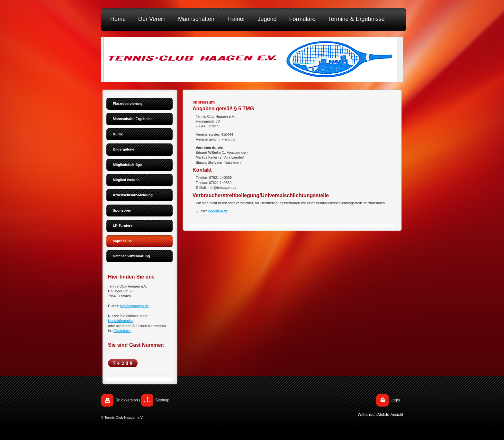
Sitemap (162, 400)
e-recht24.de (218, 211)
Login (395, 400)
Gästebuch (122, 331)
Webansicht (368, 415)
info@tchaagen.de (134, 306)
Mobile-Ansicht (390, 415)
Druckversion (127, 400)
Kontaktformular (120, 321)
